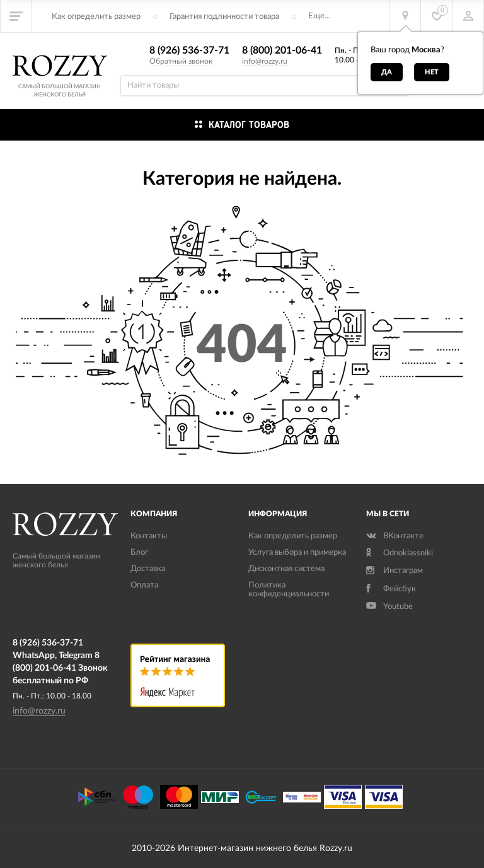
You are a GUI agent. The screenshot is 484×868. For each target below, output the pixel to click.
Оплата (144, 585)
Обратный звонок (181, 61)
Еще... (319, 16)
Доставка (148, 569)
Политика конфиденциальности (289, 590)
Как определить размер (96, 17)
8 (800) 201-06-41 (282, 50)
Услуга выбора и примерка (297, 553)
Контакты (149, 536)
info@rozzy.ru (265, 61)
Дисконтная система (286, 569)
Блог (139, 553)
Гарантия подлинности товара (224, 17)
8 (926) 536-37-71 (189, 50)
